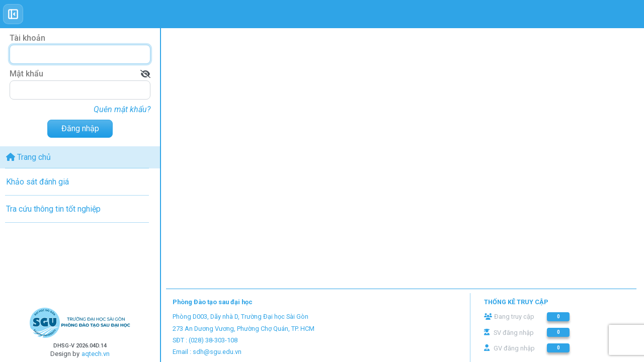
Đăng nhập (80, 128)
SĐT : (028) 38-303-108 (205, 340)
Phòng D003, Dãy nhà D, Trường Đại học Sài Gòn (240, 316)
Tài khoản (27, 38)
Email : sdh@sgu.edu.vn (207, 352)
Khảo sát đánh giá (37, 182)
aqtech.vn (96, 354)
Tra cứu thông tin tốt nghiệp (53, 209)
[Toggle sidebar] (13, 14)
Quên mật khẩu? (122, 109)
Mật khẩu (26, 74)
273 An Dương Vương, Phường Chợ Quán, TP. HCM (244, 329)
